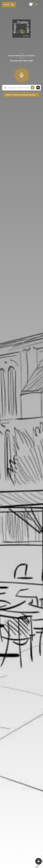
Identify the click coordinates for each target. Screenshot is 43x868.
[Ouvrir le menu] (9, 5)
